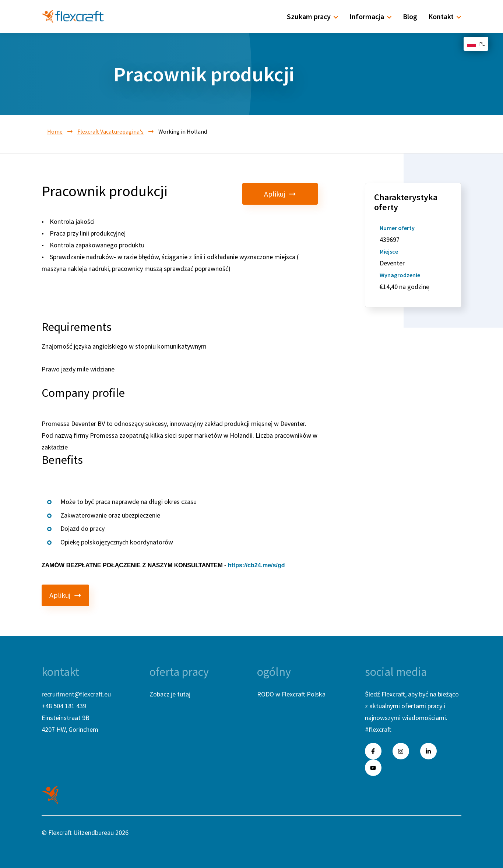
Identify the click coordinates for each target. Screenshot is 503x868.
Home (55, 131)
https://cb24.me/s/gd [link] (256, 565)
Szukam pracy (313, 16)
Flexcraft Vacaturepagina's (110, 131)
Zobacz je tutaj (170, 694)
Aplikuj (294, 194)
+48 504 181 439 (64, 706)
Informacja (371, 16)
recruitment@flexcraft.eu (76, 694)
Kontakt (445, 16)
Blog (410, 16)
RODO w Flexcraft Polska (291, 694)
